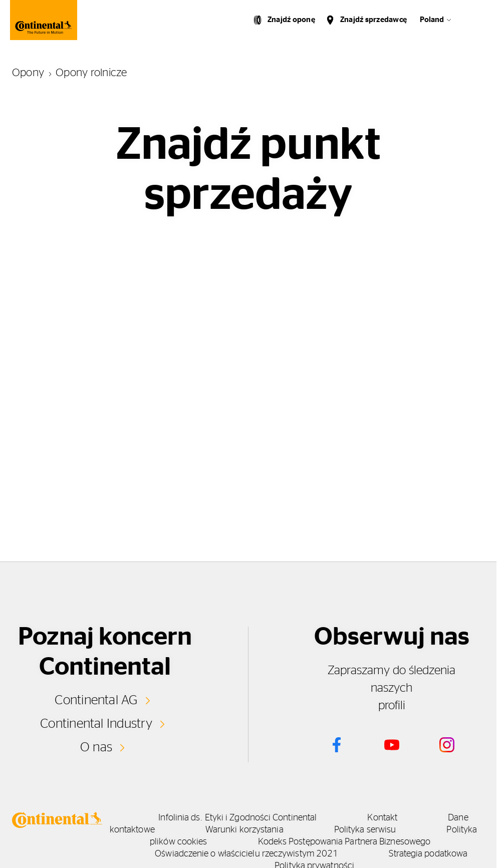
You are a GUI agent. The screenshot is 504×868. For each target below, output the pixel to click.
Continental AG (96, 700)
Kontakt (382, 818)
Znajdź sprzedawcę (373, 20)
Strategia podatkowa (428, 854)
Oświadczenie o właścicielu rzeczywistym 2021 (246, 854)
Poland (432, 20)
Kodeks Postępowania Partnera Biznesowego (344, 842)
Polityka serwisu (365, 830)
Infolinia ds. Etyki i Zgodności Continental (237, 818)
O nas (96, 747)
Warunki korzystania (244, 830)
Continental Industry (96, 724)
